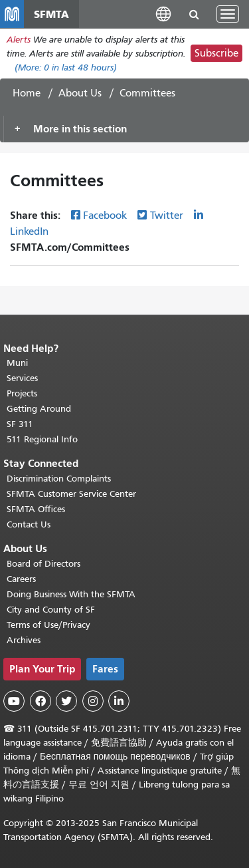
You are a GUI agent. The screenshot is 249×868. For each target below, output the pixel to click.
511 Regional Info (42, 439)
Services (22, 378)
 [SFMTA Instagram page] (93, 701)
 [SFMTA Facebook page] (41, 701)
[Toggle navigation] (228, 14)
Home (27, 93)
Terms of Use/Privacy (48, 625)
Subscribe (216, 53)
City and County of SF (51, 610)
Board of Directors (43, 564)
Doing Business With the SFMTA (71, 594)
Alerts (19, 40)
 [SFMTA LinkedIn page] (119, 701)
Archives (24, 640)
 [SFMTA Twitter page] (66, 701)
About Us (80, 93)
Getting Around (39, 409)
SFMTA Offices (36, 509)
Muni (17, 363)
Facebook (105, 216)
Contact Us (29, 524)
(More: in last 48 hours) (66, 68)
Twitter (167, 216)
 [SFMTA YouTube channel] (14, 701)
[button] (163, 14)
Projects (22, 393)
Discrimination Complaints (59, 479)
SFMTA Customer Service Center (71, 494)
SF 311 (20, 424)
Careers (21, 579)
